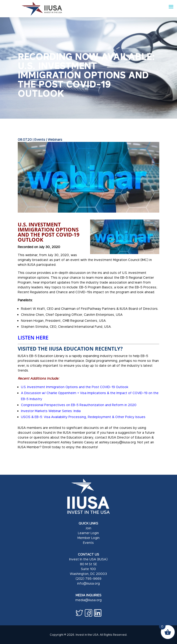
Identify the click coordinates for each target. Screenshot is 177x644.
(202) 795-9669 (88, 578)
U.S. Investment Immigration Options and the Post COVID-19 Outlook (75, 387)
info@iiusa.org (88, 583)
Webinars (55, 139)
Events (40, 139)
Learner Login (88, 533)
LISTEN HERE (33, 337)
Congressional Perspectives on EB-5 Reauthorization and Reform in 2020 (79, 405)
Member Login (88, 538)
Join (88, 528)
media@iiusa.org (88, 600)
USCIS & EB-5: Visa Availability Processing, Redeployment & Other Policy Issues (83, 417)
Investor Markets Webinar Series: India (51, 411)
